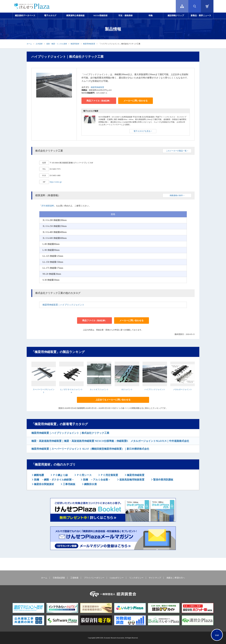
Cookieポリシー (117, 578)
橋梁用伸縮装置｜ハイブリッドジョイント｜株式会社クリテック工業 (70, 433)
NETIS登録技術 (100, 16)
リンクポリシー (136, 578)
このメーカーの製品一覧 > (177, 151)
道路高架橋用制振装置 (132, 480)
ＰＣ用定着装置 (109, 475)
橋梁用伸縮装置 (89, 44)
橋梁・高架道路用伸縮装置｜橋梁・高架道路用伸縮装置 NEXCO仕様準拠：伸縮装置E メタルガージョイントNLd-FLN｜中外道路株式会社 (110, 441)
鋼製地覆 (39, 475)
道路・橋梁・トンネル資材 (57, 44)
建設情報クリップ (176, 16)
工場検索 (74, 578)
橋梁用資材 (75, 44)
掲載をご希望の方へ (176, 578)
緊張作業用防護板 (163, 480)
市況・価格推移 (125, 16)
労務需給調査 (59, 578)
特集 (151, 16)
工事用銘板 (69, 484)
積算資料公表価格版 (75, 16)
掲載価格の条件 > (177, 195)
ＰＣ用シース (84, 475)
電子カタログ (50, 16)
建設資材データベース (25, 16)
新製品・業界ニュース (201, 16)
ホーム (29, 44)
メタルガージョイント (183, 389)
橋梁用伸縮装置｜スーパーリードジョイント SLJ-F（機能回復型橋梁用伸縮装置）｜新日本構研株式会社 (90, 449)
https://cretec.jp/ (56, 182)
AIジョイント (127, 389)
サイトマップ (155, 578)
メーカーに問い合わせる (136, 101)
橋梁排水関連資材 (44, 484)
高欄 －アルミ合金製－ (96, 480)
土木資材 (39, 44)
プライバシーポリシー (94, 578)
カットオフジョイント (99, 389)
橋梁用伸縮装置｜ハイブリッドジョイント (63, 305)
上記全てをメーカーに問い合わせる (113, 400)
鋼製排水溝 (90, 484)
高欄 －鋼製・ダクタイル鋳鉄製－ (54, 480)
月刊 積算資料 (48, 206)
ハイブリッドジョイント (155, 389)
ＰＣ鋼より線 (60, 475)
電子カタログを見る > (143, 131)
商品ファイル (99, 101)
